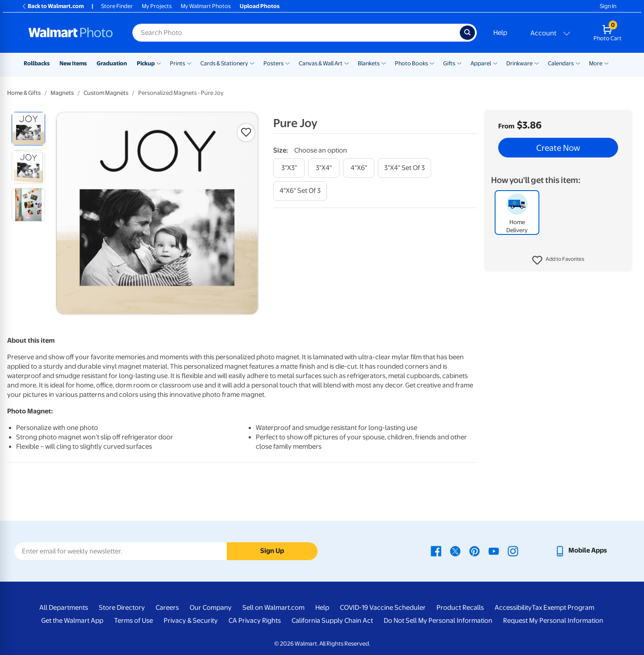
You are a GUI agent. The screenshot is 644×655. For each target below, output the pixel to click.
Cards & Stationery (224, 63)
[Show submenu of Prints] (189, 63)
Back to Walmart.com (53, 6)
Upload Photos (260, 6)
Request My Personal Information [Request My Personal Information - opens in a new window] (553, 621)
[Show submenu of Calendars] (578, 63)
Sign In (608, 6)
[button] (558, 260)
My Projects (157, 6)
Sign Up (272, 551)
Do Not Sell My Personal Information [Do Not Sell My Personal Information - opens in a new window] (438, 621)
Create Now (558, 148)
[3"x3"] (289, 168)
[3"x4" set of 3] (405, 168)
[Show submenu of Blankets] (384, 63)
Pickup (146, 63)
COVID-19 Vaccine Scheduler (383, 608)
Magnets (62, 93)
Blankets (369, 63)
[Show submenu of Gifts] (459, 63)
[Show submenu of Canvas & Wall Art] (347, 63)
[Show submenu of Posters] (288, 63)
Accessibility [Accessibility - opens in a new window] (513, 608)
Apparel (481, 63)
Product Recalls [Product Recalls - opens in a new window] (460, 608)
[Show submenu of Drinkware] (537, 63)
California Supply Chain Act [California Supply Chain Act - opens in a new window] (332, 621)
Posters (273, 63)
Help (500, 33)
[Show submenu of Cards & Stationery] (252, 63)
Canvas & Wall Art (321, 63)
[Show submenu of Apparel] (495, 63)
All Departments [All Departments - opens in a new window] (64, 608)
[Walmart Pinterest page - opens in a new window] (475, 550)
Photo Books (411, 63)
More (596, 63)
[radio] (28, 129)
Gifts (449, 63)
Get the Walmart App (72, 621)
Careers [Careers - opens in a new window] (167, 608)
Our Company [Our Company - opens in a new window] (211, 608)
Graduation (112, 63)
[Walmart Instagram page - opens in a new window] (513, 550)
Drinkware (519, 63)
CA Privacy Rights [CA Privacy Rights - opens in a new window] (255, 621)
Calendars (561, 63)
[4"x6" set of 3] (300, 191)
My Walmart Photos (206, 6)
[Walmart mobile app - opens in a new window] (581, 550)
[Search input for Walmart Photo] (296, 33)
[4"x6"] (359, 168)
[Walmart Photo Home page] (71, 33)
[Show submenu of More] (606, 63)
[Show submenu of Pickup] (159, 63)
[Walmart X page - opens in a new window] (455, 550)
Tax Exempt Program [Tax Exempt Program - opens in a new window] (563, 608)
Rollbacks (37, 63)
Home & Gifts (24, 93)
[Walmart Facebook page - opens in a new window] (436, 550)
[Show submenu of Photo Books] (432, 63)
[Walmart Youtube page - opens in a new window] (494, 550)
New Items (73, 63)
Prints (178, 63)
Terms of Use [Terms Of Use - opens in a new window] (133, 621)
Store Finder (117, 6)
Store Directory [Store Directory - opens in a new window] (122, 608)
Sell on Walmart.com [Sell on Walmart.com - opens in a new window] (273, 608)
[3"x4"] (324, 168)
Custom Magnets (106, 93)
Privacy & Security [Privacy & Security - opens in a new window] (191, 621)
